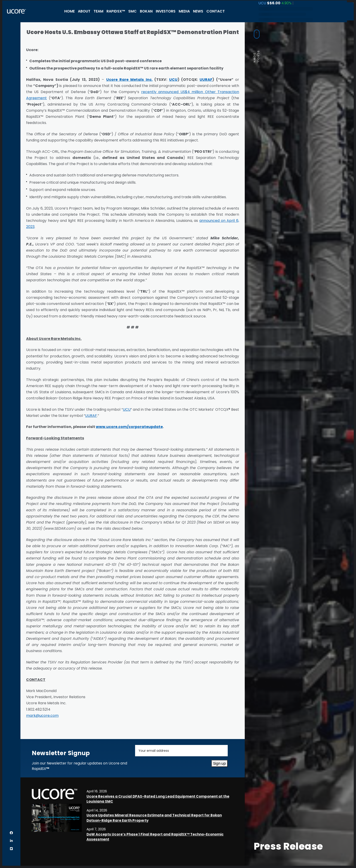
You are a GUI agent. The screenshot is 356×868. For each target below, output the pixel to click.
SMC (132, 11)
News (198, 11)
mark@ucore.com (42, 716)
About (84, 11)
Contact (216, 11)
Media (184, 11)
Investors (166, 11)
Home (69, 11)
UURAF (91, 416)
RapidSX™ (116, 11)
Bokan (146, 11)
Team (98, 11)
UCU (127, 409)
